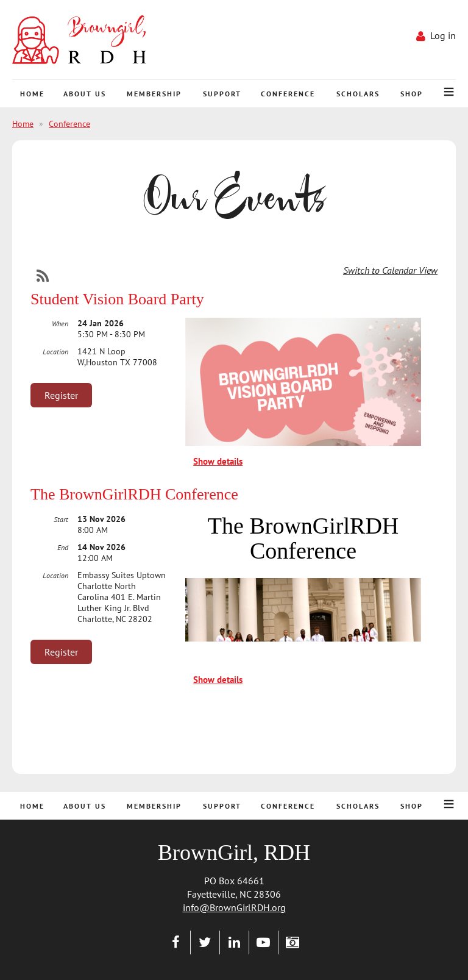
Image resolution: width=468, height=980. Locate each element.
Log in (443, 35)
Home (23, 124)
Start (61, 519)
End (63, 547)
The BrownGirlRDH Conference (134, 494)
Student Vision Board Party (117, 299)
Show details (218, 461)
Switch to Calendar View (390, 270)
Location (55, 352)
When (60, 324)
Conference (69, 124)
